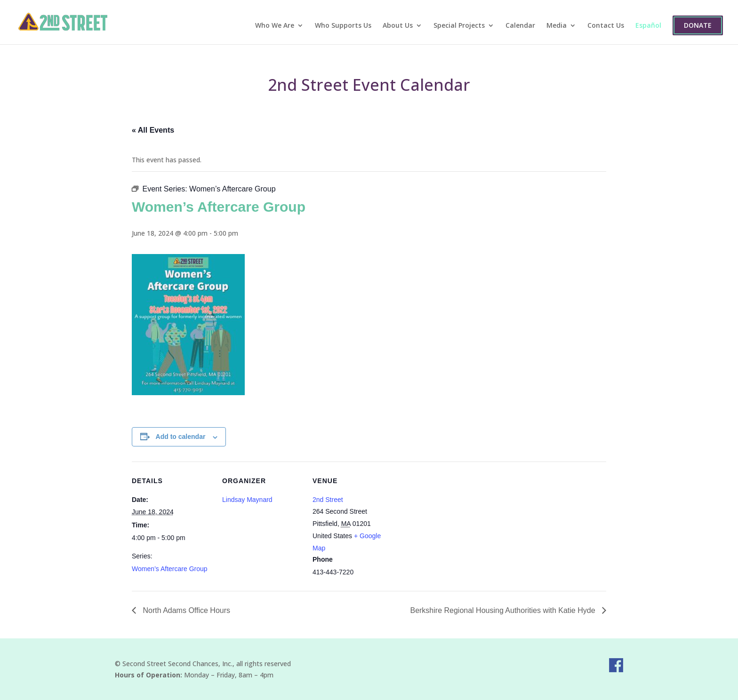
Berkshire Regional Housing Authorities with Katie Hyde (504, 610)
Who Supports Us (343, 26)
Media (557, 26)
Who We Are (275, 26)
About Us (398, 26)
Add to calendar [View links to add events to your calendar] (181, 437)
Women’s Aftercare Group (170, 569)
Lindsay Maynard (247, 500)
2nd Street (328, 500)
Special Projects (459, 26)
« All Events (153, 130)
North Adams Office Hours (185, 610)
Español (648, 26)
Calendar (520, 26)
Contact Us (606, 26)
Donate (698, 25)
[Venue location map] (453, 526)
